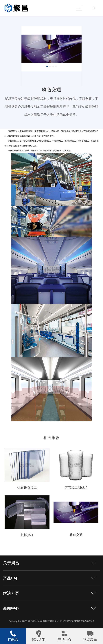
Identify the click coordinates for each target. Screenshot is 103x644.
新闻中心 (11, 608)
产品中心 (11, 578)
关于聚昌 (11, 563)
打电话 (13, 640)
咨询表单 (90, 640)
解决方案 (11, 593)
